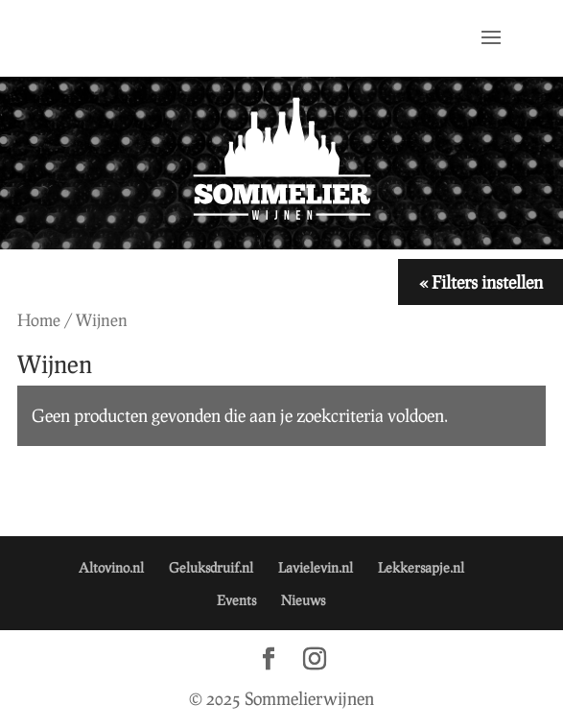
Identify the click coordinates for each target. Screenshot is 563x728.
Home (39, 320)
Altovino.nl (111, 567)
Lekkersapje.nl (421, 567)
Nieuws (303, 600)
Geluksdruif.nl (211, 567)
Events (236, 600)
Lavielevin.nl (316, 567)
